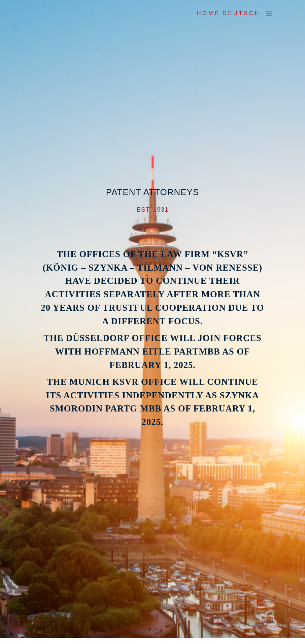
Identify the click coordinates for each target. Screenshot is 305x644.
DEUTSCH (241, 13)
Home (208, 13)
